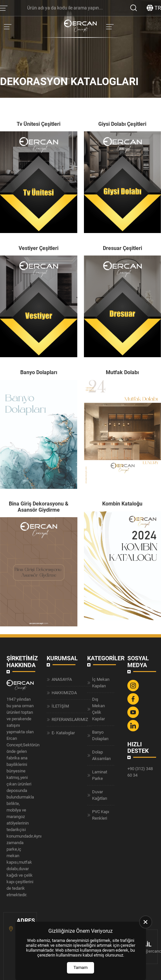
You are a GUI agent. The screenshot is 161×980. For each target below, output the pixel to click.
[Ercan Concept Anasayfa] (80, 27)
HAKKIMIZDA (64, 693)
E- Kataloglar (63, 733)
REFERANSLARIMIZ (70, 719)
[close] (146, 922)
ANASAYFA (62, 679)
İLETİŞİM (60, 706)
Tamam (80, 967)
